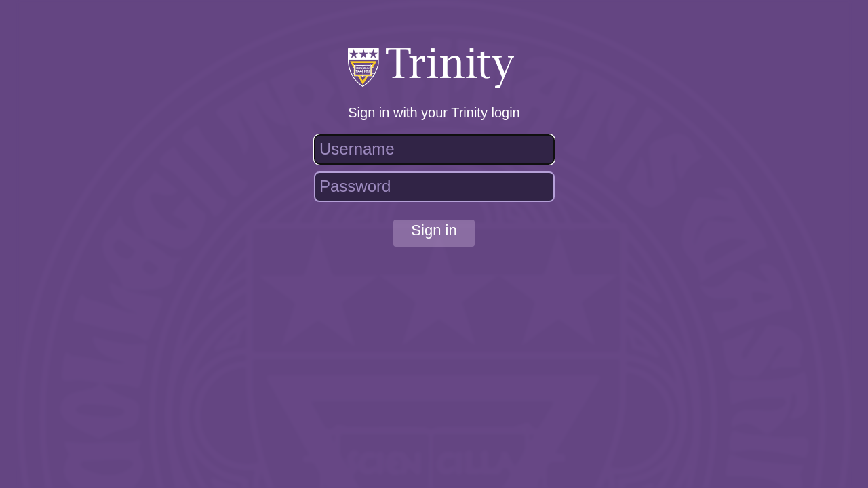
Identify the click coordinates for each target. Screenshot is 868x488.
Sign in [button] (434, 230)
